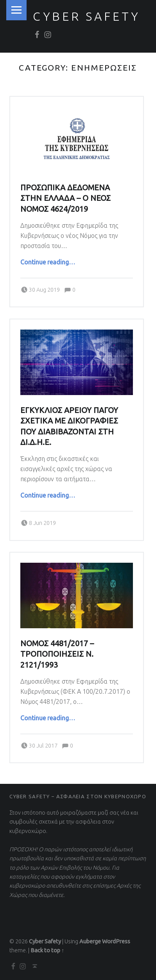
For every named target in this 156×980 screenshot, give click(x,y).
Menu (16, 10)
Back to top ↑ (47, 950)
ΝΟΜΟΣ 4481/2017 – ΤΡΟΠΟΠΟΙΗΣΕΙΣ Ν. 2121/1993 (57, 654)
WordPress (116, 941)
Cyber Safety (87, 16)
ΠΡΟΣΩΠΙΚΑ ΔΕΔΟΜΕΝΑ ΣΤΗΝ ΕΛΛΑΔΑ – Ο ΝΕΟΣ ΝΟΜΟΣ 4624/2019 (65, 198)
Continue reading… (48, 262)
